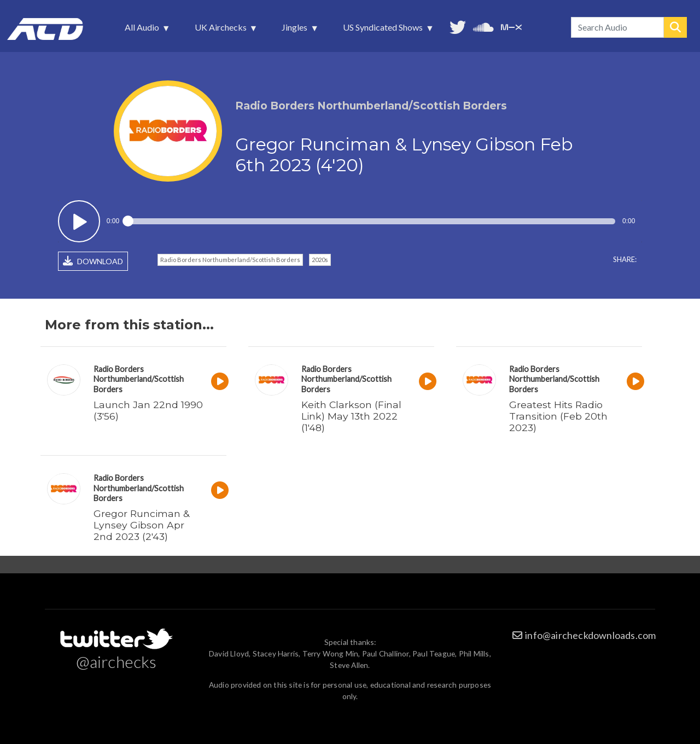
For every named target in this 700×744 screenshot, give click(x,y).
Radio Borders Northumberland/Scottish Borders (230, 260)
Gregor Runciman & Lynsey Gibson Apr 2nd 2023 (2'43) (141, 525)
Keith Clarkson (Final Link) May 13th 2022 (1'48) (351, 416)
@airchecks (116, 661)
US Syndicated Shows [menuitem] (384, 30)
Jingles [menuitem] (296, 30)
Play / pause (79, 221)
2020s (320, 260)
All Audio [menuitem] (143, 30)
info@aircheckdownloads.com (590, 635)
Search (675, 27)
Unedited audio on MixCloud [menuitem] (511, 26)
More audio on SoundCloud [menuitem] (483, 26)
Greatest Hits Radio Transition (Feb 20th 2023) (558, 416)
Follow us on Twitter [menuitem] (458, 26)
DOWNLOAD (93, 261)
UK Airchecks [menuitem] (222, 30)
